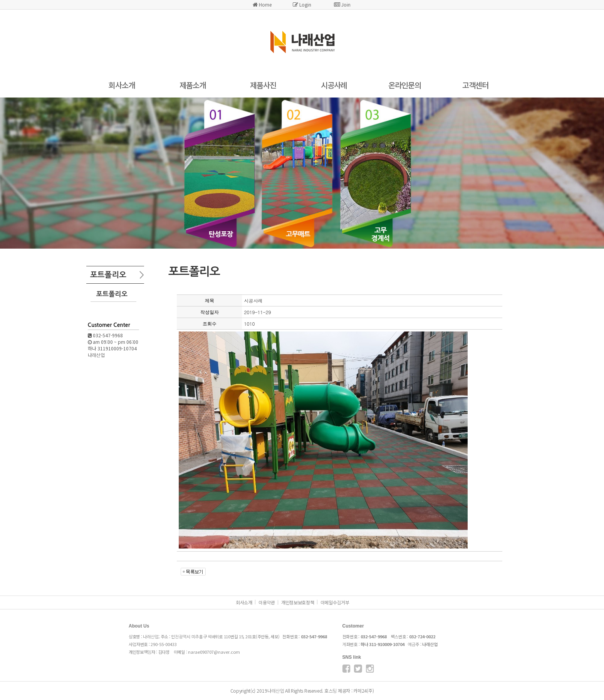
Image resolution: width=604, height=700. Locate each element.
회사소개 (122, 85)
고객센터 (475, 85)
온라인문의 (405, 85)
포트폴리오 (112, 294)
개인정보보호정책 (298, 602)
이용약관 (267, 602)
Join (342, 4)
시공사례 (334, 85)
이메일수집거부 (335, 602)
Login (302, 4)
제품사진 (263, 85)
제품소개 (193, 85)
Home (262, 4)
